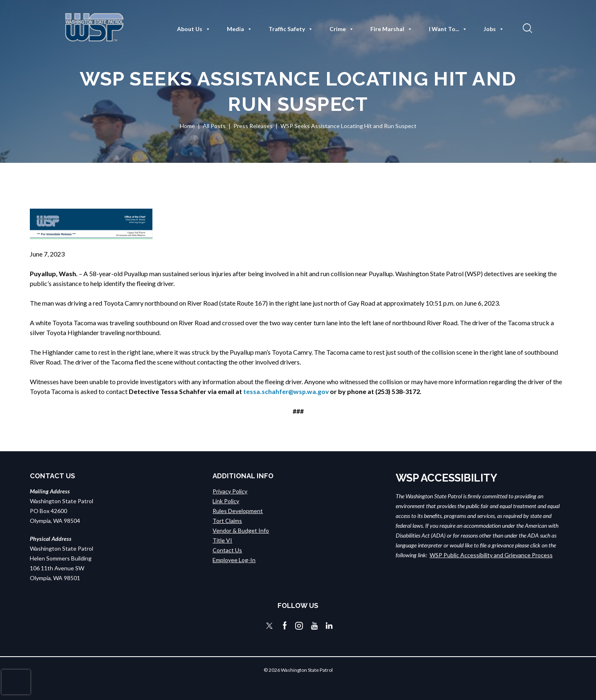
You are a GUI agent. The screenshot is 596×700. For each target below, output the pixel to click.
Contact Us (227, 550)
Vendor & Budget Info (241, 530)
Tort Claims (227, 521)
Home (187, 126)
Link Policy (226, 501)
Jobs (494, 29)
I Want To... (448, 29)
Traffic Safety (291, 29)
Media (240, 29)
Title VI (222, 540)
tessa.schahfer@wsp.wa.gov (287, 391)
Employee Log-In (234, 560)
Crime (342, 29)
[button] (527, 28)
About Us (194, 29)
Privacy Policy (230, 491)
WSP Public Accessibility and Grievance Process (491, 555)
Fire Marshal (391, 29)
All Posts (214, 126)
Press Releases (253, 126)
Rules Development (238, 511)
